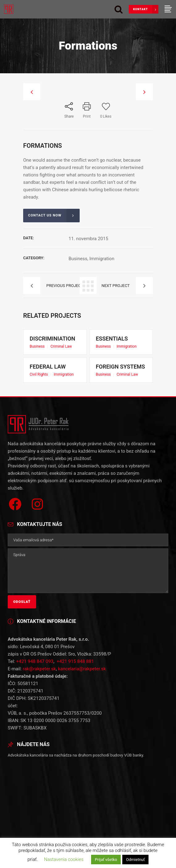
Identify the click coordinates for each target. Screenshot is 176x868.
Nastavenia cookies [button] (64, 859)
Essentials (120, 342)
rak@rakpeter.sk (39, 615)
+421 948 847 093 (35, 608)
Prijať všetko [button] (106, 860)
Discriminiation (55, 342)
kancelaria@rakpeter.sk (82, 615)
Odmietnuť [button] (135, 860)
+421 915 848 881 (75, 608)
